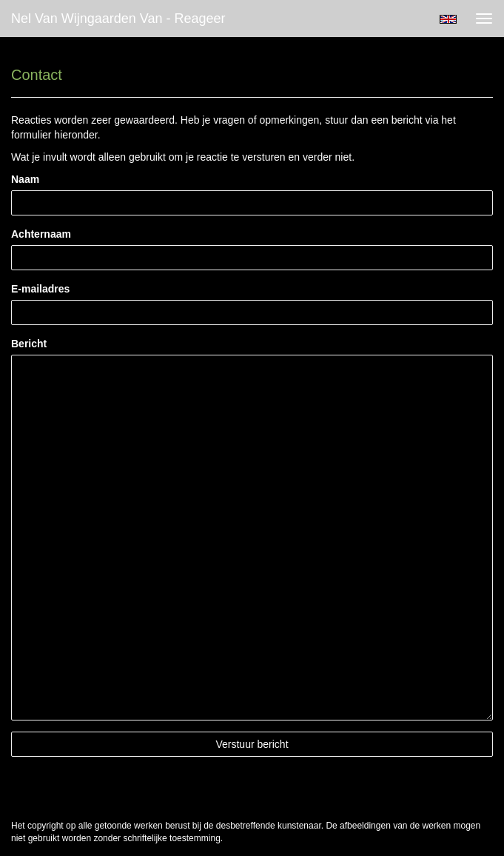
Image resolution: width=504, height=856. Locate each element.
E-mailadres (40, 289)
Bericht (29, 344)
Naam (25, 179)
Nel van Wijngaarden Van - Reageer (118, 19)
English (448, 19)
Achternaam (41, 234)
